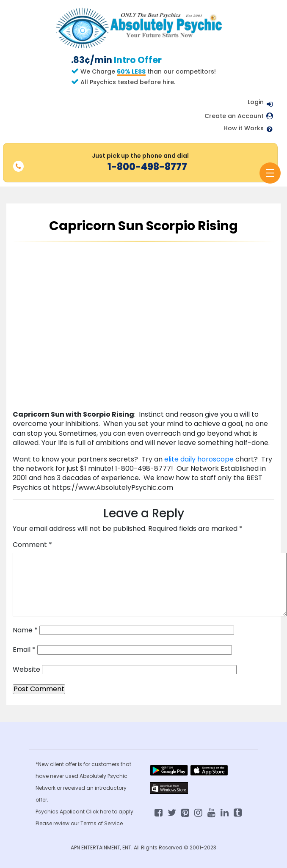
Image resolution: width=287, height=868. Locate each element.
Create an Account (234, 116)
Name (25, 630)
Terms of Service (102, 823)
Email (24, 650)
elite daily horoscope (200, 459)
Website (26, 670)
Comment (32, 545)
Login (256, 102)
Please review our (58, 823)
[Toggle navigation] (270, 173)
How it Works (244, 128)
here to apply (117, 812)
